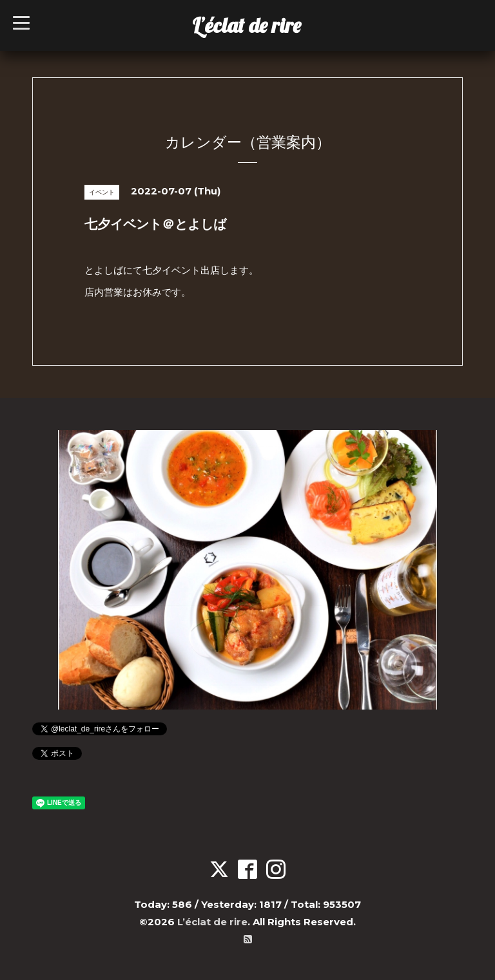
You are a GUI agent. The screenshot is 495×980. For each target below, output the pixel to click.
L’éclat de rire (247, 25)
